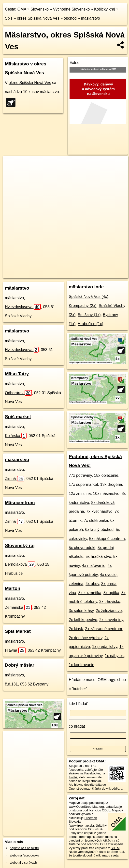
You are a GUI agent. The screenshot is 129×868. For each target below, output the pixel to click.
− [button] (12, 172)
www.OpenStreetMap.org (86, 807)
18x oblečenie (106, 475)
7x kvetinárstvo (99, 511)
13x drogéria (111, 484)
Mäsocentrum (20, 503)
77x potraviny (80, 475)
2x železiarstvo (109, 611)
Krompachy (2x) (83, 306)
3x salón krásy (81, 611)
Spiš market (18, 417)
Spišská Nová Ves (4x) (89, 297)
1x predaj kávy (105, 647)
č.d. (11, 684)
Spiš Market (18, 631)
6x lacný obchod (99, 530)
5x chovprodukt (82, 548)
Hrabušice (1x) (90, 324)
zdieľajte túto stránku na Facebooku (86, 771)
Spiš (9, 18)
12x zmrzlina (80, 494)
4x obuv (92, 584)
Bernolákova (20, 564)
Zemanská (18, 607)
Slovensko (40, 9)
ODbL (106, 810)
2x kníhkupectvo (83, 620)
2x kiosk (76, 629)
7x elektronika (96, 520)
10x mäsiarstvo (106, 494)
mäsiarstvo (91, 18)
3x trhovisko (110, 602)
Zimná (15, 479)
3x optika (111, 593)
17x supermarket (83, 484)
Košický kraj (105, 9)
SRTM (115, 848)
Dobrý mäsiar (20, 665)
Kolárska (16, 436)
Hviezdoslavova (23, 307)
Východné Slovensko (71, 9)
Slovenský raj (20, 545)
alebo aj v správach (23, 862)
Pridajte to (103, 852)
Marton (13, 588)
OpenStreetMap (39, 270)
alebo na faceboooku (24, 855)
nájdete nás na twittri (24, 848)
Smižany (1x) (89, 315)
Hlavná (15, 650)
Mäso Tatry (17, 374)
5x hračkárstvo (98, 556)
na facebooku (83, 768)
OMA (22, 9)
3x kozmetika (90, 593)
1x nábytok (114, 656)
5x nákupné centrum (107, 539)
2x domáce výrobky (86, 638)
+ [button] (12, 164)
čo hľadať (77, 726)
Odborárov (18, 393)
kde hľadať (78, 704)
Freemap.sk (65, 270)
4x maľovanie (94, 566)
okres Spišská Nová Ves (38, 18)
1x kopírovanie (82, 665)
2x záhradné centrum (103, 629)
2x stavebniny (111, 620)
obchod (70, 18)
